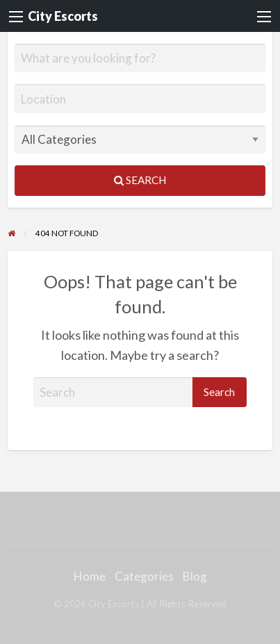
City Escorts (63, 16)
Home (90, 576)
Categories (144, 576)
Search (140, 180)
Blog (195, 576)
